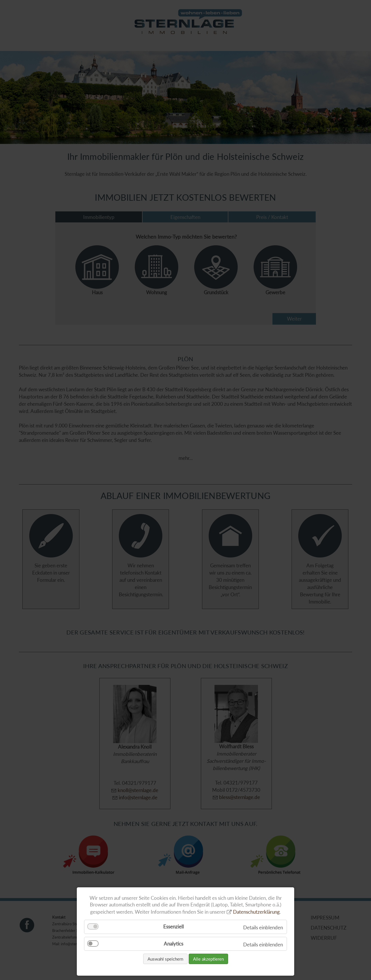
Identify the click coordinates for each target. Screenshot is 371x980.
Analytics (173, 944)
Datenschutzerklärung (256, 912)
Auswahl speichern (165, 959)
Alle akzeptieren (208, 959)
